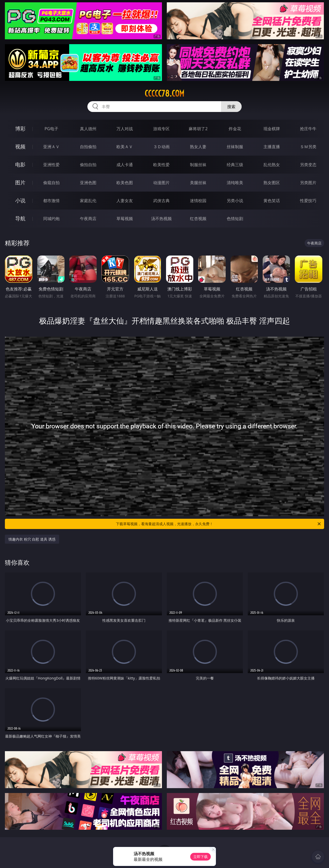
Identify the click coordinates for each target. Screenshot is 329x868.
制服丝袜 (198, 165)
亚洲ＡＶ (51, 147)
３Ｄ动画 (161, 147)
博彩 (20, 129)
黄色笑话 (272, 201)
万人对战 (125, 129)
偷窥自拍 (51, 183)
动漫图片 (161, 183)
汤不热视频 (161, 219)
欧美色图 (125, 183)
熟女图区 (272, 183)
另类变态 (308, 165)
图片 (20, 182)
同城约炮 (51, 219)
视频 (20, 147)
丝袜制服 (235, 147)
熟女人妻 (198, 147)
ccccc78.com (164, 93)
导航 (20, 218)
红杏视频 (198, 219)
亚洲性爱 (51, 165)
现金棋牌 (272, 129)
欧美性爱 (161, 165)
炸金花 (235, 129)
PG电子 (51, 129)
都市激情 (51, 201)
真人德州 (88, 129)
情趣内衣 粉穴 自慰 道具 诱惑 (32, 539)
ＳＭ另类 (308, 147)
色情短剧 (235, 219)
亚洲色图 (88, 183)
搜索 (231, 107)
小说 (20, 200)
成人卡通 (125, 165)
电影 (20, 164)
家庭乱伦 (88, 201)
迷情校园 (198, 201)
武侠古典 (161, 201)
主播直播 (272, 147)
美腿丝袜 (198, 183)
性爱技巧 (308, 201)
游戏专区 (161, 129)
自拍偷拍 (88, 147)
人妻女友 (125, 201)
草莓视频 (125, 219)
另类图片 (308, 183)
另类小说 (235, 201)
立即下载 (200, 857)
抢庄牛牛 (308, 129)
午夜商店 (88, 219)
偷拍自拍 (88, 165)
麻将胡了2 (198, 129)
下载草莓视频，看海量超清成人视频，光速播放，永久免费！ (219, 524)
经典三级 (235, 165)
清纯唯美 (235, 183)
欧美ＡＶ (125, 147)
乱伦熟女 (272, 165)
